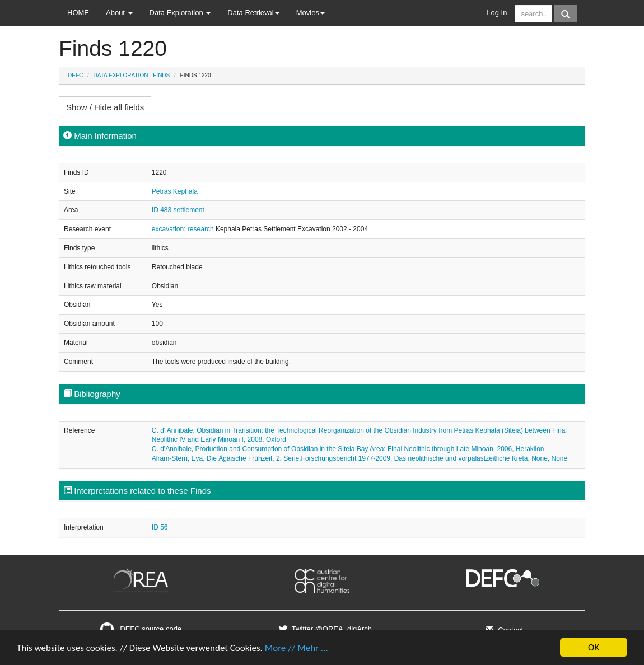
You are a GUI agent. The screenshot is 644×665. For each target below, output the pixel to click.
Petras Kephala (175, 191)
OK (594, 647)
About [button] (119, 13)
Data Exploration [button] (180, 13)
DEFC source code (141, 629)
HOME (78, 13)
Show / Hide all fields (105, 107)
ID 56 (160, 527)
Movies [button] (311, 13)
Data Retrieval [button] (253, 13)
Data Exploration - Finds (132, 75)
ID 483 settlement (178, 210)
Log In (497, 13)
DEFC (75, 75)
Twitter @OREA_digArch (324, 629)
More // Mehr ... (297, 648)
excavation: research (184, 229)
